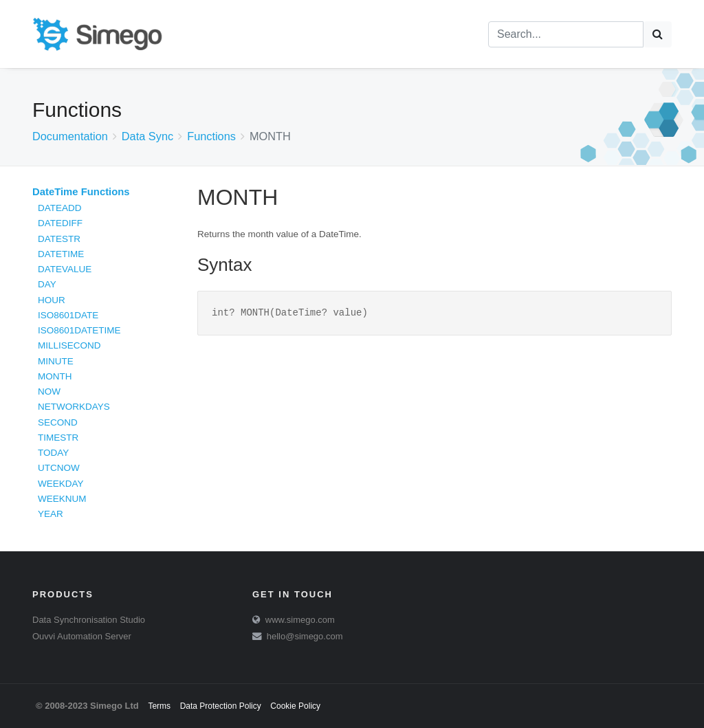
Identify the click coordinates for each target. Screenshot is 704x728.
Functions (211, 136)
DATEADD (60, 208)
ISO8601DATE (68, 315)
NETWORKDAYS (74, 407)
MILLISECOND (69, 345)
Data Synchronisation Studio (89, 620)
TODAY (53, 453)
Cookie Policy (295, 706)
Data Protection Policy (221, 706)
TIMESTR (58, 438)
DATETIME (61, 254)
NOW (49, 391)
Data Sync (147, 136)
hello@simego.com (305, 636)
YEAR (51, 514)
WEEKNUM (62, 499)
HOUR (52, 300)
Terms (159, 706)
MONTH (55, 376)
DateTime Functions (81, 192)
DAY (47, 284)
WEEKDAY (61, 484)
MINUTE (56, 361)
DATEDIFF (60, 223)
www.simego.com (300, 620)
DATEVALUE (65, 269)
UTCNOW (59, 468)
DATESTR (59, 239)
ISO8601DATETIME (79, 330)
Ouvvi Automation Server (82, 636)
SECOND (58, 422)
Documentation (70, 136)
